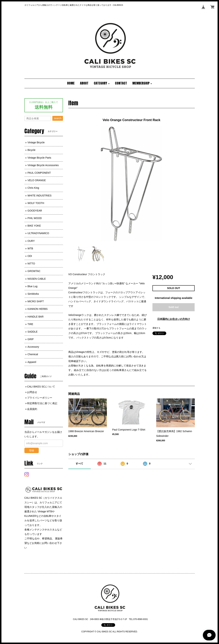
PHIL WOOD (35, 218)
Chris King (33, 188)
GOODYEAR (35, 211)
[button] (102, 83)
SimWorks (33, 294)
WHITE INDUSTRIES (39, 196)
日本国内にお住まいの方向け (174, 319)
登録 (32, 450)
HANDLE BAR (35, 317)
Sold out (174, 307)
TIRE (30, 324)
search (58, 118)
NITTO (31, 264)
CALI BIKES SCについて (41, 387)
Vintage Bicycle (36, 142)
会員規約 (32, 409)
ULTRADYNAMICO (38, 233)
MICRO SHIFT (36, 301)
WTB (30, 248)
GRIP (30, 339)
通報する (156, 328)
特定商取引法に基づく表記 (42, 403)
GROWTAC (34, 271)
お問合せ (32, 392)
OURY (31, 241)
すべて (79, 464)
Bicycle (31, 150)
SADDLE (32, 332)
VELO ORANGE (37, 180)
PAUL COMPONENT (39, 173)
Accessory (33, 347)
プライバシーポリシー (40, 398)
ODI (30, 256)
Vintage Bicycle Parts (39, 158)
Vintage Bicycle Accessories (43, 165)
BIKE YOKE (34, 226)
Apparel (32, 362)
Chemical (33, 354)
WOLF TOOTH (36, 203)
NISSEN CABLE (37, 279)
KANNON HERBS (37, 309)
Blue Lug (32, 286)
